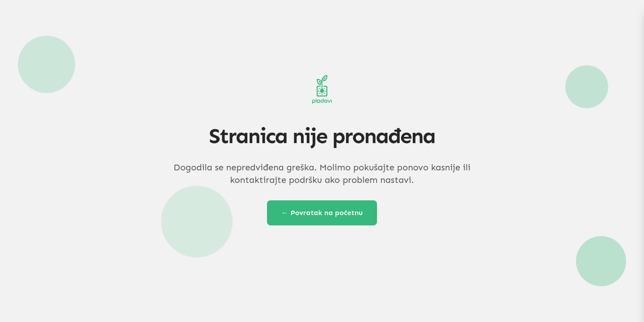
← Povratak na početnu (322, 213)
